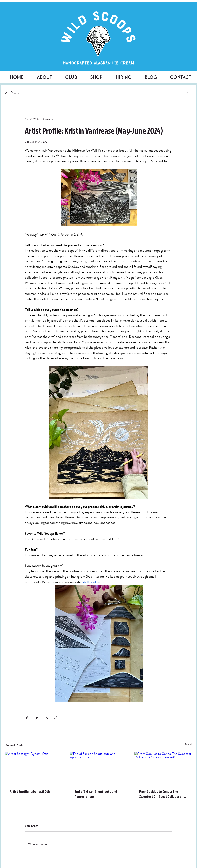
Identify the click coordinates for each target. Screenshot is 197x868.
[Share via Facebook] (27, 718)
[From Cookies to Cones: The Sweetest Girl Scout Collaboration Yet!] (163, 768)
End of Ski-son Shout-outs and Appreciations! (96, 794)
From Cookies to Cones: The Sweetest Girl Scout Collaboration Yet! (163, 794)
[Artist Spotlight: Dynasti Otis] (34, 768)
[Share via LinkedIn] (46, 718)
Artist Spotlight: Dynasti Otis (30, 792)
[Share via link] (56, 718)
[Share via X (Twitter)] (36, 718)
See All (188, 745)
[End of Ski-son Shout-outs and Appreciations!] (99, 768)
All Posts (12, 93)
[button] (187, 93)
